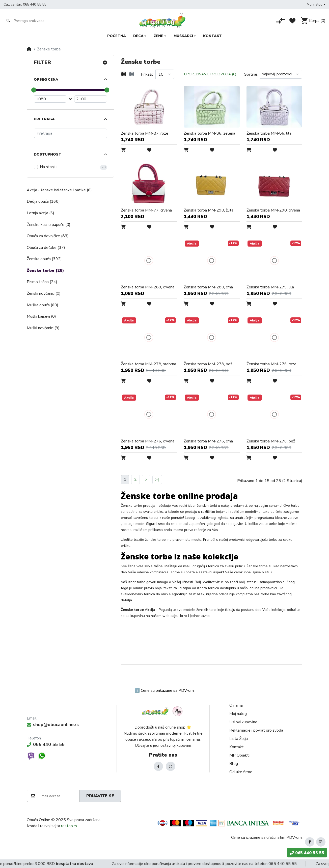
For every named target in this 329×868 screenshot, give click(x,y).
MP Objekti (239, 755)
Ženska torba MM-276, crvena (148, 441)
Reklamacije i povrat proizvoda (256, 730)
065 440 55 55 (35, 4)
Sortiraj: (251, 74)
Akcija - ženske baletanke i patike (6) (59, 190)
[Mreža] (123, 74)
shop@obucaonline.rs (53, 725)
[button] (316, 4)
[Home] (29, 49)
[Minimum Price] (50, 99)
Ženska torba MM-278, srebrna (148, 364)
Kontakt (237, 747)
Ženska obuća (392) (44, 259)
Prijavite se (100, 796)
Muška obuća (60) (43, 305)
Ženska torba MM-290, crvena (273, 210)
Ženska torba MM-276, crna (208, 441)
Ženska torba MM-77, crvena (146, 210)
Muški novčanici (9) (43, 328)
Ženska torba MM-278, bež (208, 364)
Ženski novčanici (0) (44, 293)
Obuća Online (38, 820)
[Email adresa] (59, 796)
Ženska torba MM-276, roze (271, 364)
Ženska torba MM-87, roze (145, 133)
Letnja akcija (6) (40, 213)
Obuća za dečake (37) (46, 248)
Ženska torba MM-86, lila (269, 133)
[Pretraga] (70, 133)
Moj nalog (238, 714)
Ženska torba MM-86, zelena (209, 133)
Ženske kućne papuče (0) (49, 225)
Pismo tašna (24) (42, 282)
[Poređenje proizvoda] (281, 21)
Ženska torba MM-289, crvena (148, 287)
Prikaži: (147, 74)
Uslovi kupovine (243, 722)
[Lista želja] (292, 21)
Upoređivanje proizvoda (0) (210, 74)
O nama (236, 705)
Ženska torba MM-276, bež (271, 441)
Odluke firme (241, 772)
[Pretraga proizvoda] (33, 21)
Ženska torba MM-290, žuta (209, 210)
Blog (234, 764)
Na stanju (48, 167)
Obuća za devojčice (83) (48, 236)
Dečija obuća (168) (43, 201)
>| (157, 480)
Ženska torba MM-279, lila (270, 287)
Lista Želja (239, 739)
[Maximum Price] (91, 99)
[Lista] (131, 74)
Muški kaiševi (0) (41, 316)
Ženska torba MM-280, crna (208, 287)
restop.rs (69, 826)
